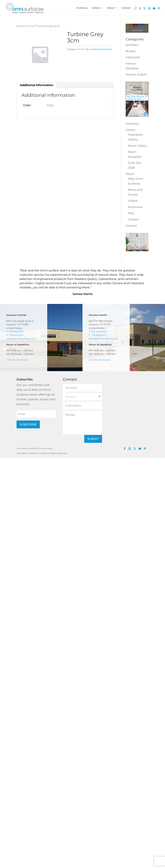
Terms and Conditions (27, 448)
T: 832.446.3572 (98, 332)
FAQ (131, 213)
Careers (133, 219)
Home (21, 26)
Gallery (96, 8)
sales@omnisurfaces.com (21, 339)
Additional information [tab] (37, 85)
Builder (131, 51)
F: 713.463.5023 (15, 335)
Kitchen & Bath (136, 75)
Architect (132, 45)
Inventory (82, 8)
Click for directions (17, 360)
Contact (126, 8)
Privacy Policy (46, 448)
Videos (133, 201)
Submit (93, 439)
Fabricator (133, 57)
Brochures (135, 207)
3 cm (30, 26)
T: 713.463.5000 (15, 332)
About (111, 8)
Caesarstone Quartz (101, 49)
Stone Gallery (137, 146)
